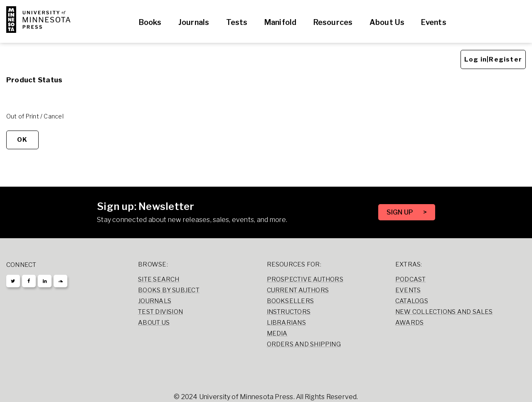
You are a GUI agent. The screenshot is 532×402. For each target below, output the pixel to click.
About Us (387, 22)
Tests (237, 22)
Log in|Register (493, 59)
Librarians (286, 323)
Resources (333, 22)
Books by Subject (169, 290)
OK (22, 140)
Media (277, 333)
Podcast (411, 279)
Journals (194, 22)
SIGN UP (401, 212)
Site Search (159, 279)
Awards (409, 323)
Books (150, 22)
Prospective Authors (305, 279)
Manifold (281, 22)
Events (433, 22)
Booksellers (291, 301)
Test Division (160, 312)
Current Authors (298, 290)
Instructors (289, 312)
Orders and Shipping (304, 344)
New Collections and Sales (444, 312)
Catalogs (412, 301)
